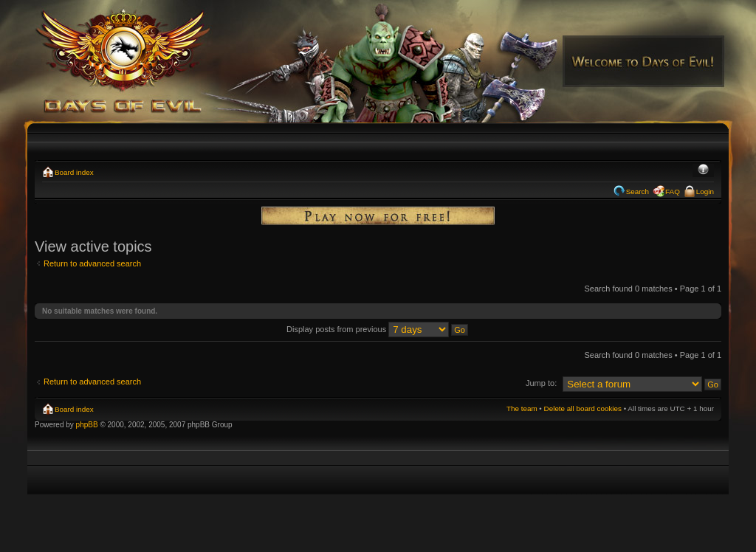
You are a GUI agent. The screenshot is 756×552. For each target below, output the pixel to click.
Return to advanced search (92, 263)
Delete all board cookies (583, 408)
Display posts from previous (377, 329)
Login (705, 192)
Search (638, 192)
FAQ (673, 192)
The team (522, 408)
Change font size (703, 170)
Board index (74, 172)
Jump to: (541, 383)
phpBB (87, 425)
